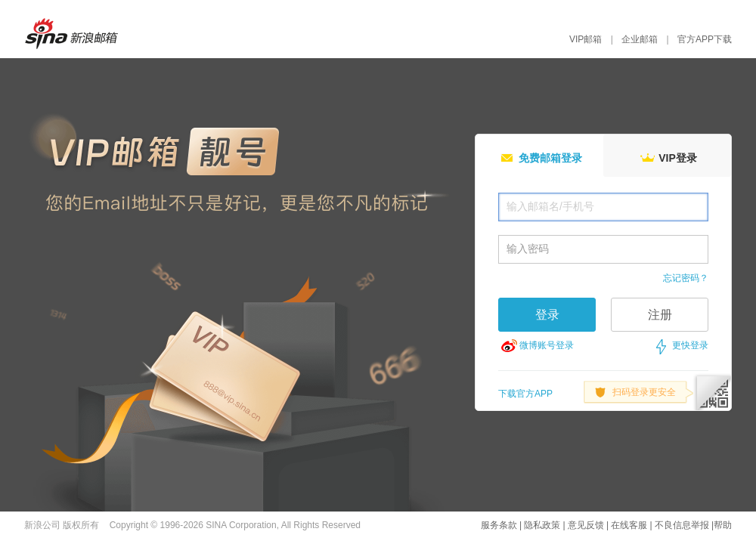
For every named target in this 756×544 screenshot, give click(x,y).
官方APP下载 (705, 39)
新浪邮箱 (79, 34)
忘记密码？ (686, 278)
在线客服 (629, 525)
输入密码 (528, 249)
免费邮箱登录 (540, 157)
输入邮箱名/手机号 (550, 206)
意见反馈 (586, 525)
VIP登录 (667, 157)
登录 (547, 315)
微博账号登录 (547, 345)
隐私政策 (542, 525)
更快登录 (690, 345)
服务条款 (499, 525)
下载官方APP (525, 394)
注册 (660, 315)
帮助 (723, 525)
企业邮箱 (640, 39)
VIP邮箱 (586, 39)
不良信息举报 (682, 525)
